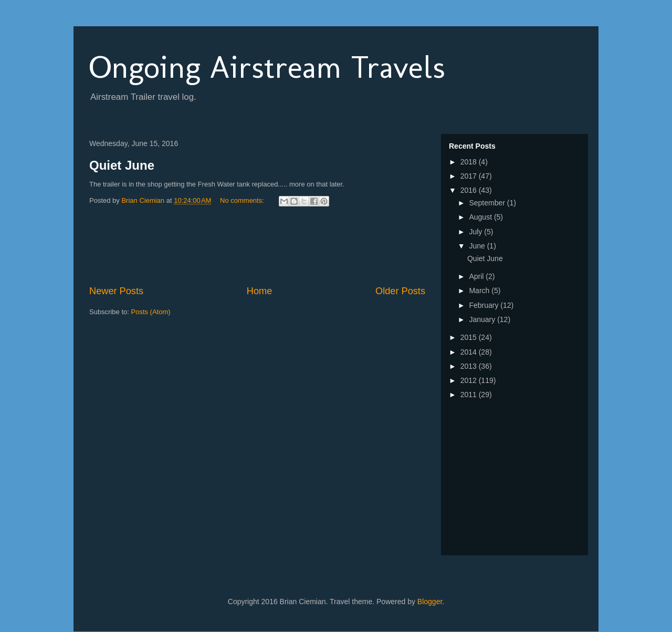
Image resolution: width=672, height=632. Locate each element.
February (485, 305)
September (488, 203)
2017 (470, 176)
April (477, 276)
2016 (470, 190)
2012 (470, 380)
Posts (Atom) (151, 312)
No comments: (243, 200)
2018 (470, 162)
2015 (470, 337)
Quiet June (122, 165)
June (478, 246)
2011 (470, 395)
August (481, 217)
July (476, 232)
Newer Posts (116, 291)
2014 (470, 352)
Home (260, 291)
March (480, 291)
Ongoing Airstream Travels (267, 67)
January (483, 319)
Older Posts (400, 291)
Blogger (430, 602)
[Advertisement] (280, 247)
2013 (470, 366)
